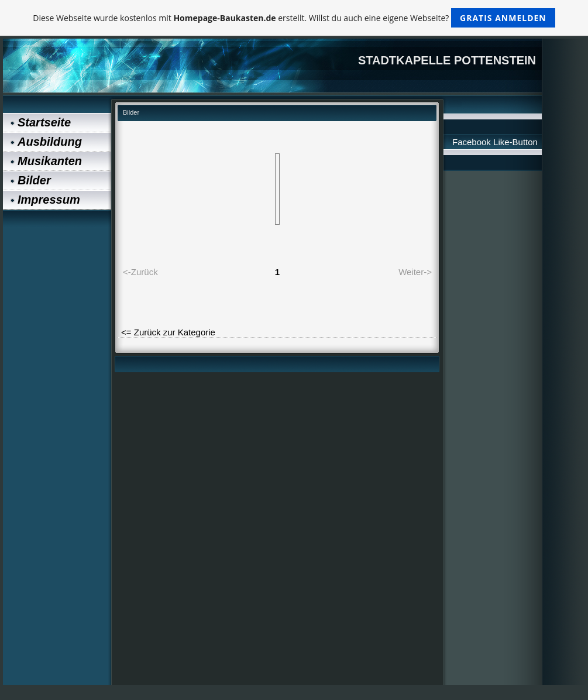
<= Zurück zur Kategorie (168, 332)
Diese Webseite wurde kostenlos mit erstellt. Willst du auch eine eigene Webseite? (294, 18)
